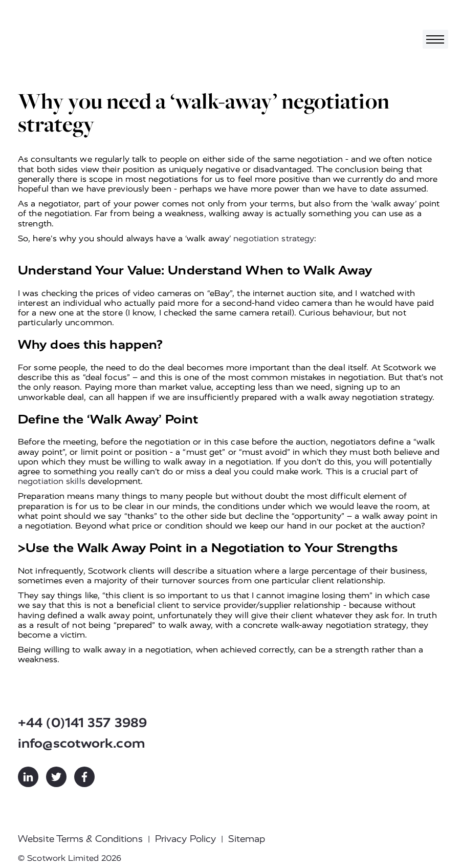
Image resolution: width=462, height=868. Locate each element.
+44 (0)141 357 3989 (82, 723)
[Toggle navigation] (435, 39)
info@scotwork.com (82, 743)
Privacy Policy (185, 839)
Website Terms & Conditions (80, 839)
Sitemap (247, 839)
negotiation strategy (274, 238)
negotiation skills (52, 481)
